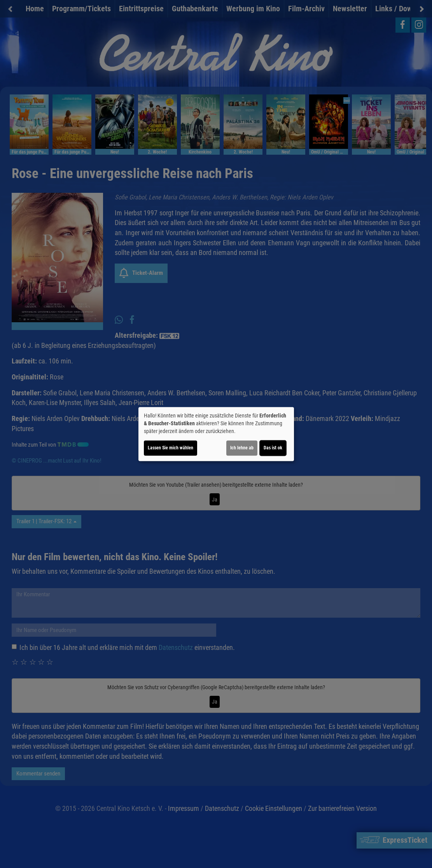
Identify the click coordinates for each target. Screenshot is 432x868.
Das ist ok (273, 448)
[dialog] (216, 434)
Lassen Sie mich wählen (171, 448)
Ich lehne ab (242, 448)
